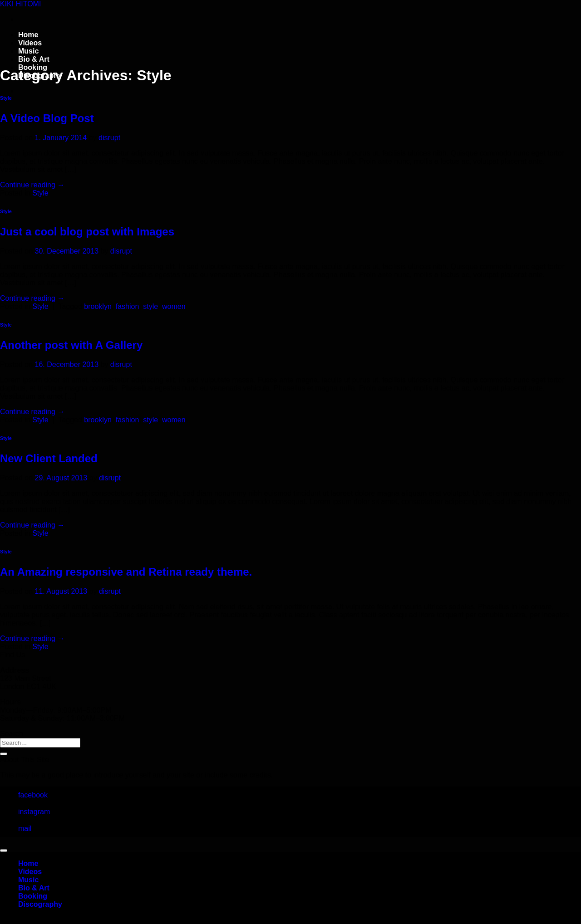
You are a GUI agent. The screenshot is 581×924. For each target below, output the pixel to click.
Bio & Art (34, 59)
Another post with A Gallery (71, 345)
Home (28, 35)
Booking (33, 896)
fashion (128, 306)
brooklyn (98, 306)
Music (28, 51)
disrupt (109, 138)
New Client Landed (49, 458)
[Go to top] (4, 851)
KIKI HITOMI (20, 4)
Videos (30, 43)
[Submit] (4, 754)
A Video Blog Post (47, 118)
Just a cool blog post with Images (87, 232)
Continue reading (32, 185)
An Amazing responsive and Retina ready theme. (126, 572)
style (150, 306)
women (174, 306)
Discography (40, 904)
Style (6, 98)
